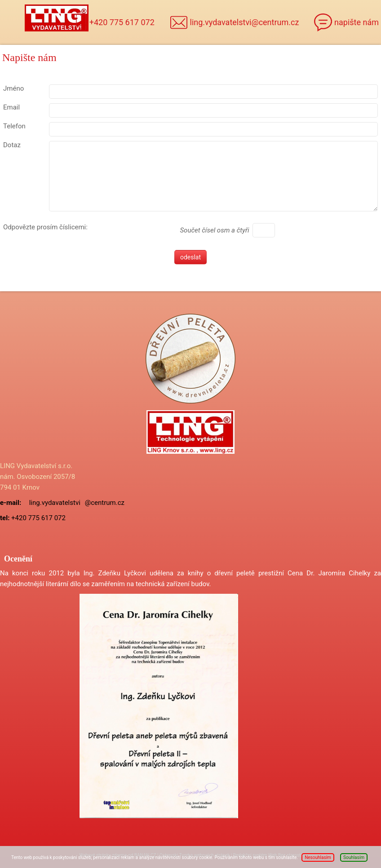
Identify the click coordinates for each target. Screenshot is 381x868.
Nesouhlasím (318, 857)
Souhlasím (354, 857)
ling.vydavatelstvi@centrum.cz (245, 22)
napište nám (357, 22)
